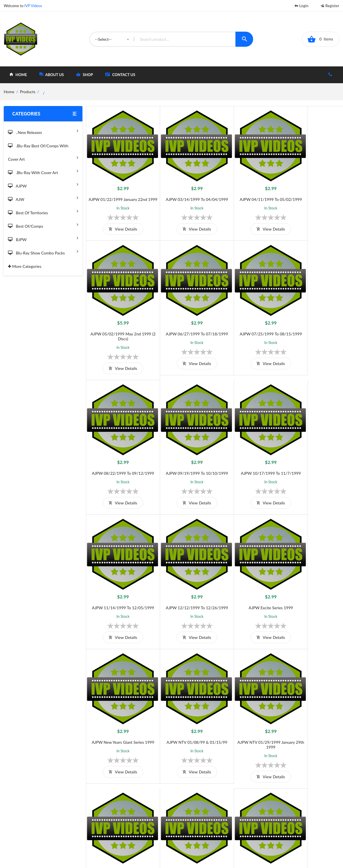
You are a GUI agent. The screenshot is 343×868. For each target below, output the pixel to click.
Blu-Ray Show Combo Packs (43, 251)
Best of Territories (43, 211)
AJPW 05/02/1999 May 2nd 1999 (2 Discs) (311, 192)
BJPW (43, 238)
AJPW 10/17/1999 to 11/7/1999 (118, 444)
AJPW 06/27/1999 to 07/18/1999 (118, 319)
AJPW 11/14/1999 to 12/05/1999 (182, 444)
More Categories (25, 266)
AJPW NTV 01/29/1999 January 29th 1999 (246, 571)
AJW (43, 198)
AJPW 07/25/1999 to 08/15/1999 (182, 319)
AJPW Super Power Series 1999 (182, 698)
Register (330, 6)
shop (85, 75)
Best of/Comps (43, 224)
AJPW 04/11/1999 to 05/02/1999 (246, 190)
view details (118, 224)
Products (28, 92)
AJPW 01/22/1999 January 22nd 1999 (118, 192)
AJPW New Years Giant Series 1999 (118, 569)
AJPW (43, 184)
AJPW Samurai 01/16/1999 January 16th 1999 (311, 571)
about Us (52, 75)
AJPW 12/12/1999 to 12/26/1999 (246, 444)
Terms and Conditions (137, 803)
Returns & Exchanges (136, 832)
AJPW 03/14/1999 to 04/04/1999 (182, 190)
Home (194, 803)
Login (302, 6)
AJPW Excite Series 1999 (310, 444)
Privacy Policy (130, 822)
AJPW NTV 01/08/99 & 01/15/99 (182, 569)
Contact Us (120, 75)
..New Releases (43, 131)
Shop (194, 813)
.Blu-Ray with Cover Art (43, 171)
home (18, 75)
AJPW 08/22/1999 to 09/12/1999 (246, 319)
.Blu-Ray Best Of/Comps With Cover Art (43, 153)
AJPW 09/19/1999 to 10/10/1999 (310, 319)
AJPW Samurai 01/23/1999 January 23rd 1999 (118, 701)
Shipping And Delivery (137, 813)
